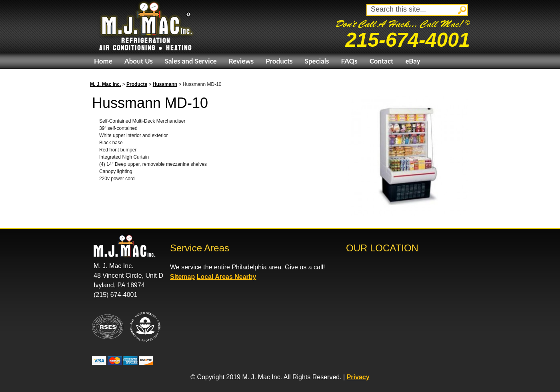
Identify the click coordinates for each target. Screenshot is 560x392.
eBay (413, 61)
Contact (382, 61)
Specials (317, 61)
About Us (139, 61)
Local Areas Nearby (227, 277)
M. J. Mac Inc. (105, 84)
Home (103, 61)
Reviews (241, 61)
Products (279, 61)
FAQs (349, 61)
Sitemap (182, 277)
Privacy (358, 377)
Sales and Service (191, 61)
